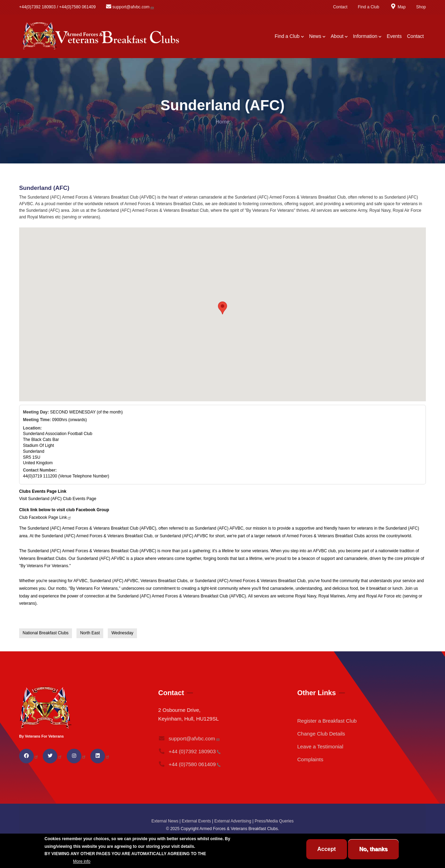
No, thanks (373, 849)
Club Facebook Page (45, 517)
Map (398, 7)
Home (222, 122)
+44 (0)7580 (189, 764)
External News (165, 821)
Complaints (310, 759)
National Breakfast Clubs (46, 633)
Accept (327, 849)
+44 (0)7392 (189, 751)
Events (394, 36)
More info (82, 861)
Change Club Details (321, 734)
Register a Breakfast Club (327, 721)
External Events (196, 821)
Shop (421, 7)
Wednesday (122, 633)
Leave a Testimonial (320, 746)
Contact (340, 7)
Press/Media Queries (274, 821)
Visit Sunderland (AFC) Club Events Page (58, 499)
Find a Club (368, 7)
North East (90, 633)
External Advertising (233, 821)
